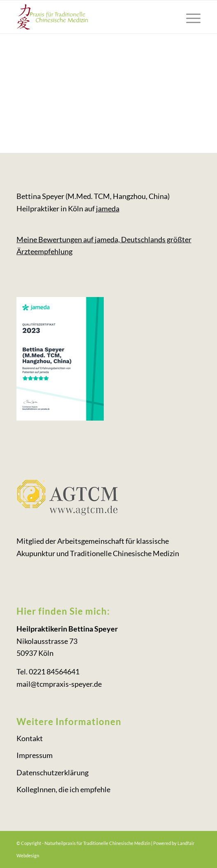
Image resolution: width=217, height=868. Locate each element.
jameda (108, 208)
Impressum (35, 755)
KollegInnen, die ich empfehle (63, 789)
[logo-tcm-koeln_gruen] (90, 17)
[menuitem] (189, 17)
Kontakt (30, 738)
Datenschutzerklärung (52, 772)
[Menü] (189, 17)
